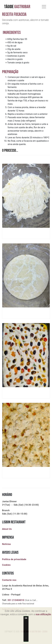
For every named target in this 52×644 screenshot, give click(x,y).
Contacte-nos (9, 580)
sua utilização (43, 614)
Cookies (6, 565)
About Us (7, 529)
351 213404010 (16, 600)
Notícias (6, 544)
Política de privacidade (14, 559)
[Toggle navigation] (44, 6)
